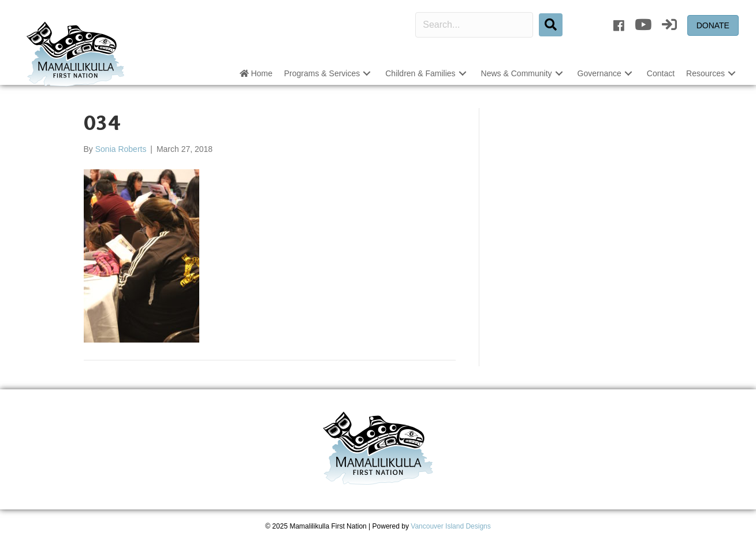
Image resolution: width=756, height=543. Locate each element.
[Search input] (474, 25)
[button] (367, 74)
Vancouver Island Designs (451, 526)
